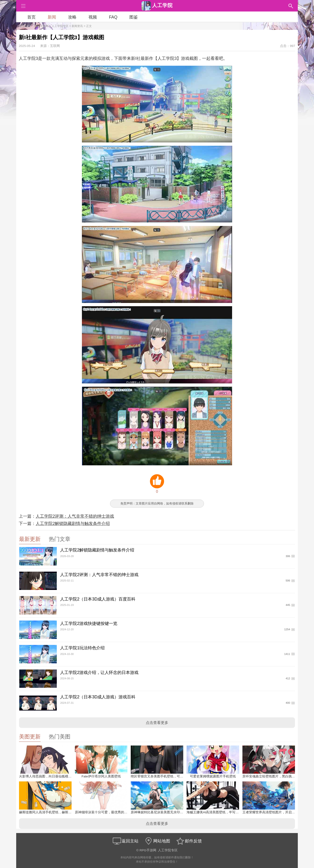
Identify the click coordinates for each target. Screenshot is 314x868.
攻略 (72, 17)
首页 (31, 17)
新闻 (52, 17)
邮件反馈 (189, 841)
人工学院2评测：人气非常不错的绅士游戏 (75, 516)
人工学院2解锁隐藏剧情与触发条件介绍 (73, 524)
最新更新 (30, 539)
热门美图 (60, 737)
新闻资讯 (77, 26)
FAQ (113, 17)
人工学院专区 (60, 26)
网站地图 (157, 841)
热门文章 (60, 539)
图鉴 (134, 17)
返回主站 (125, 841)
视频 (93, 17)
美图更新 (30, 737)
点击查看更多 (157, 723)
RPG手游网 (41, 26)
